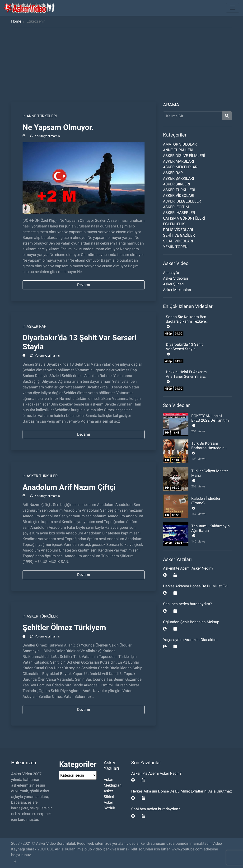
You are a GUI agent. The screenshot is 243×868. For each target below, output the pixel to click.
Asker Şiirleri (173, 284)
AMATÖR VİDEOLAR (180, 144)
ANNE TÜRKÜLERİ (42, 116)
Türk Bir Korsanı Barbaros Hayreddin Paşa (208, 448)
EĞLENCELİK (174, 224)
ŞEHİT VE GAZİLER (179, 235)
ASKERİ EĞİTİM (176, 207)
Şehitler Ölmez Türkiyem (64, 627)
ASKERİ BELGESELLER (182, 201)
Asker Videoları (175, 278)
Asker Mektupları (177, 290)
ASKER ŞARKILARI (178, 178)
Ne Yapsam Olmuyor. (58, 127)
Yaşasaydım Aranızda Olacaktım (190, 640)
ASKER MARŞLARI (178, 161)
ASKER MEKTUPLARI (181, 167)
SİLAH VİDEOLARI (178, 241)
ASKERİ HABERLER (179, 213)
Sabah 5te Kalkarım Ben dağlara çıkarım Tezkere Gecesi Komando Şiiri (186, 321)
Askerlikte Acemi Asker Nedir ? (188, 568)
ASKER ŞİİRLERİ (176, 184)
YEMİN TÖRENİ (176, 247)
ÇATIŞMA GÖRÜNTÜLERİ (184, 218)
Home (16, 21)
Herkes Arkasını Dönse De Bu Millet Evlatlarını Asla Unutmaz (182, 791)
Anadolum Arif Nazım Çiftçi (69, 487)
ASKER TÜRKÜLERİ (43, 476)
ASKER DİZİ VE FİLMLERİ (184, 156)
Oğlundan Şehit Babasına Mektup (191, 622)
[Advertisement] (121, 66)
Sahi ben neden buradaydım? (187, 604)
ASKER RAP (36, 326)
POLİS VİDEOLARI (178, 230)
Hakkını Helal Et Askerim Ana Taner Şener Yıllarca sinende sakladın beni (186, 376)
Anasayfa (171, 273)
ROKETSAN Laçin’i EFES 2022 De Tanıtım (210, 418)
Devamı (84, 285)
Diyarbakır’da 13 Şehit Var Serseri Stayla (184, 347)
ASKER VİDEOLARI (179, 196)
